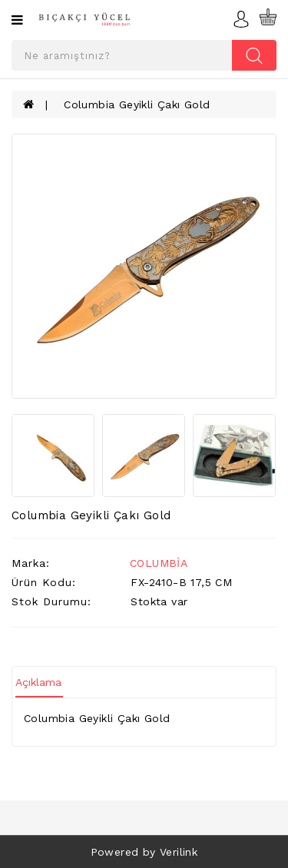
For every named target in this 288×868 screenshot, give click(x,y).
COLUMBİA (159, 563)
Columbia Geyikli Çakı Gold (137, 104)
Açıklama (38, 682)
